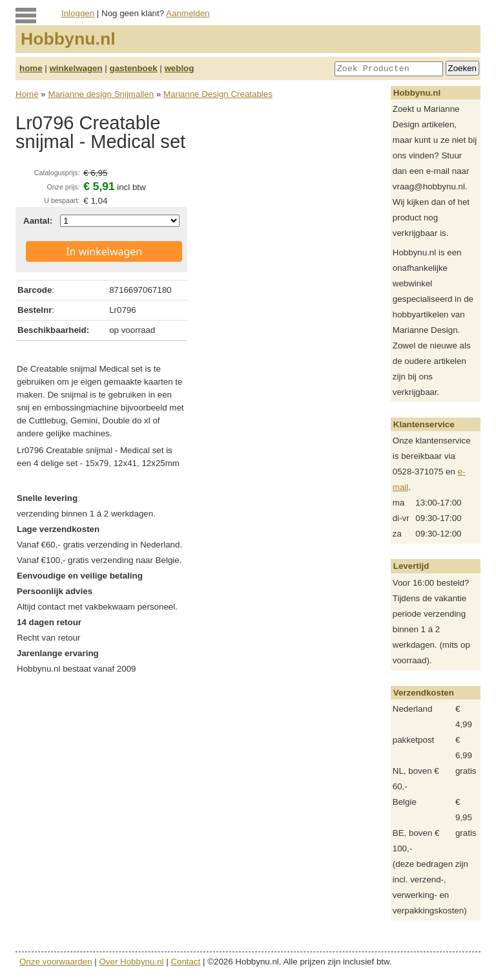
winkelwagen (76, 68)
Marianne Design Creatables (218, 94)
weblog (179, 68)
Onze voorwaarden (56, 962)
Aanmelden (188, 13)
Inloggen (78, 13)
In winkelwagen (104, 251)
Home (27, 94)
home (31, 68)
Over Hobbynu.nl (132, 962)
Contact (185, 962)
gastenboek (134, 68)
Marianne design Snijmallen (101, 94)
